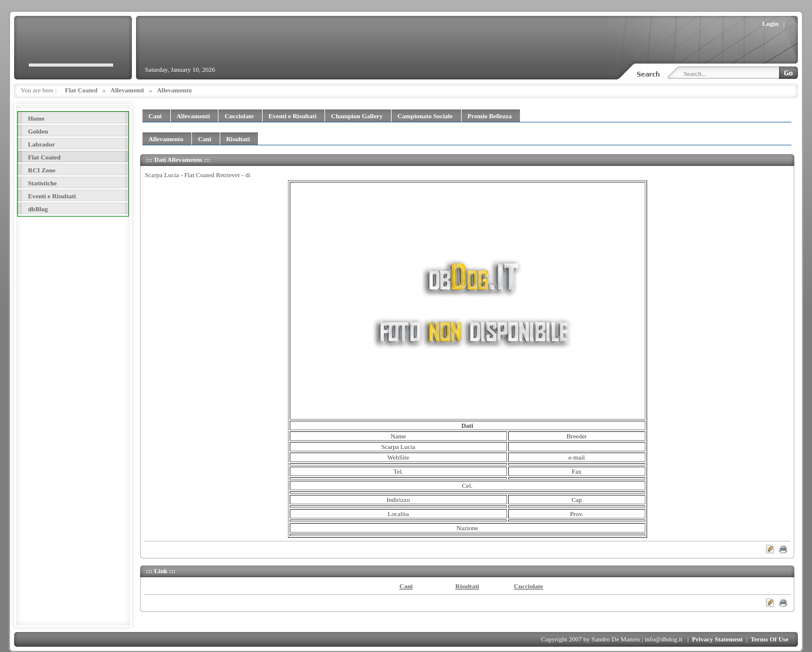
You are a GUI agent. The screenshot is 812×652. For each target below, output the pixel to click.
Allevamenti (127, 90)
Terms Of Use (770, 639)
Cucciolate (528, 586)
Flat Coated (81, 90)
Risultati (467, 586)
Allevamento (174, 90)
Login (771, 24)
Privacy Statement (717, 639)
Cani (406, 586)
